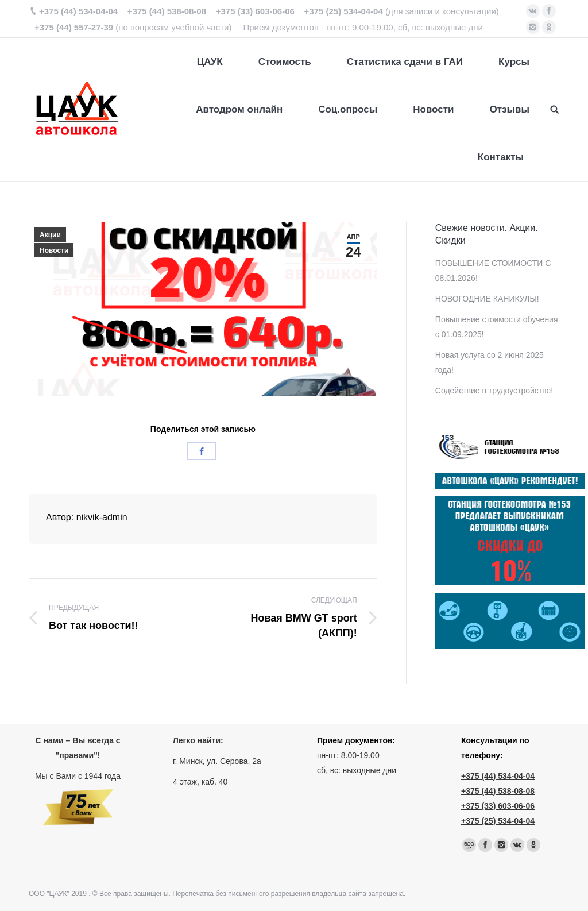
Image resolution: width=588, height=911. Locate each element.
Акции (50, 235)
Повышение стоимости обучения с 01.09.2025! (497, 327)
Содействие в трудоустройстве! (494, 391)
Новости (54, 250)
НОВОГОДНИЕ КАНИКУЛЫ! (487, 299)
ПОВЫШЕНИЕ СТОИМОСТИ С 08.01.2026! (493, 271)
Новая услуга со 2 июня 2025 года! (490, 362)
